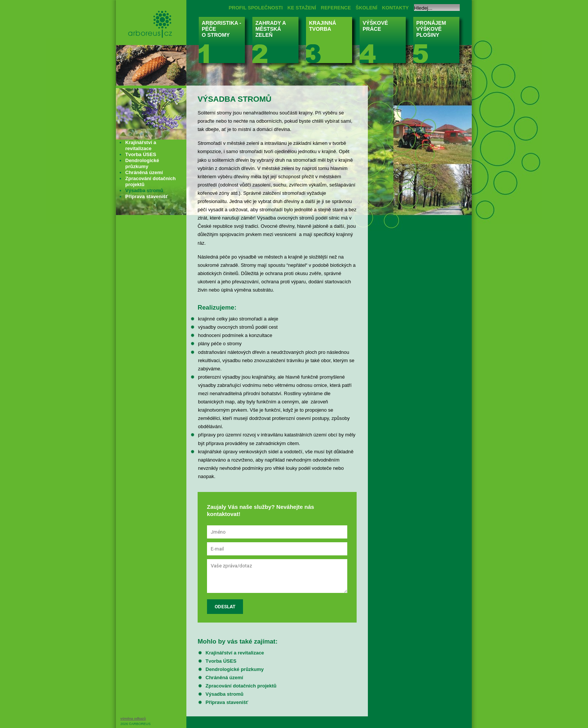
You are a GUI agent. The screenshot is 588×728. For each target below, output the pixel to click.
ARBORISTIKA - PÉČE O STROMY (224, 42)
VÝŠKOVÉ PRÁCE (385, 42)
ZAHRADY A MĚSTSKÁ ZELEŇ (278, 42)
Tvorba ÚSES (221, 661)
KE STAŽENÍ (302, 8)
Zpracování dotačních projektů (241, 686)
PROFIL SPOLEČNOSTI (256, 8)
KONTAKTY (395, 8)
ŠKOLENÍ (366, 8)
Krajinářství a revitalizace (235, 653)
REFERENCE (336, 8)
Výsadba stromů (224, 694)
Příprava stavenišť (227, 702)
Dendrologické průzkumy (235, 669)
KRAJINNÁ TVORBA (331, 42)
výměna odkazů (133, 719)
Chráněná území (224, 678)
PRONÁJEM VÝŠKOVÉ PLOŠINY (439, 42)
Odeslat (225, 607)
